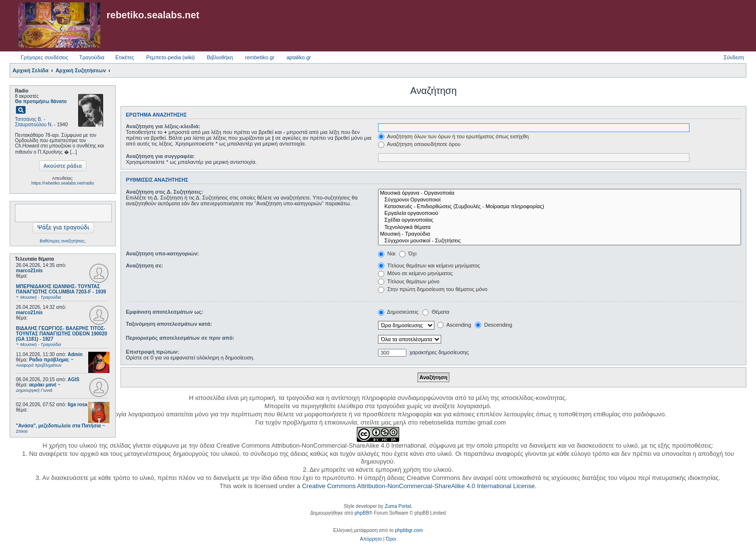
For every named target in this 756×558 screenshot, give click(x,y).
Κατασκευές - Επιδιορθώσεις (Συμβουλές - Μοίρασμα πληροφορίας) (560, 207)
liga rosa (77, 405)
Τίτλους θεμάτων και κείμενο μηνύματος (429, 266)
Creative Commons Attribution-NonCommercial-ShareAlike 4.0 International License (418, 486)
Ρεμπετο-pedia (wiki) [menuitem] (170, 57)
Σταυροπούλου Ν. (34, 125)
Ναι (387, 253)
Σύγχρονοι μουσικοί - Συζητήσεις (560, 241)
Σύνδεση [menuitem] (734, 57)
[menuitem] (371, 539)
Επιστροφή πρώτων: (152, 352)
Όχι (408, 253)
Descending (493, 325)
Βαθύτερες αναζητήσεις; (62, 241)
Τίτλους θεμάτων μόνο (409, 281)
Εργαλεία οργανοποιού (560, 213)
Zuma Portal (398, 506)
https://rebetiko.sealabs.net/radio (63, 183)
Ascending (454, 325)
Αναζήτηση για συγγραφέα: (160, 156)
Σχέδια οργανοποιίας (560, 220)
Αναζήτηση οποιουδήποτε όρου (419, 144)
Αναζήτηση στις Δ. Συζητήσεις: (164, 192)
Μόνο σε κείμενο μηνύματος (415, 273)
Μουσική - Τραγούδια (560, 234)
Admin (75, 354)
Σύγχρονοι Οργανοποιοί (560, 200)
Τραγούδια (92, 57)
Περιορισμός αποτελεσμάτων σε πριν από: (180, 338)
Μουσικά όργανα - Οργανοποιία (560, 193)
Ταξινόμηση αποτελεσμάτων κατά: (169, 324)
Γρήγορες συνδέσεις (44, 57)
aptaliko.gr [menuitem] (299, 57)
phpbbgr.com (409, 530)
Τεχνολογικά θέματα (560, 227)
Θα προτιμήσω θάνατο (41, 101)
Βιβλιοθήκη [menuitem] (220, 57)
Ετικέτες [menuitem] (125, 57)
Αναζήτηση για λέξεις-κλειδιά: (163, 126)
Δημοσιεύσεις (398, 312)
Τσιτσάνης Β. (29, 119)
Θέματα (436, 312)
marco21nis (29, 271)
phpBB (362, 513)
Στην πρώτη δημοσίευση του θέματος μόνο (433, 289)
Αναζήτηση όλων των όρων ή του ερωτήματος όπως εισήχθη (453, 136)
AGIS (73, 379)
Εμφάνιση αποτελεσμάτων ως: (165, 312)
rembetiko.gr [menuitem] (260, 57)
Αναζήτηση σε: (144, 266)
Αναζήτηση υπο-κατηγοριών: (162, 253)
